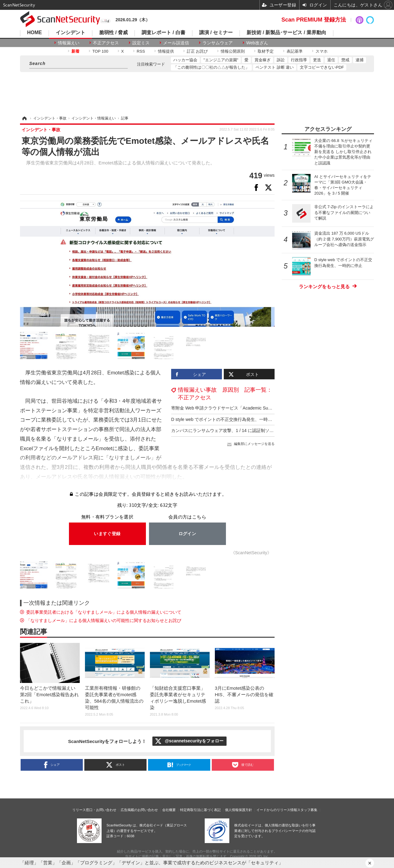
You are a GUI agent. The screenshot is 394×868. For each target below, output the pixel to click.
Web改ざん (257, 43)
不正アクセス (106, 43)
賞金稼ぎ (263, 60)
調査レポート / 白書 (163, 33)
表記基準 (295, 51)
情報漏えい (69, 43)
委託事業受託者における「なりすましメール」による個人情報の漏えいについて (104, 612)
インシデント (70, 33)
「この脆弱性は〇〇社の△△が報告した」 (211, 67)
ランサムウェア (218, 43)
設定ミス (141, 43)
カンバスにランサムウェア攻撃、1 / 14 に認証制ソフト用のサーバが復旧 (242, 430)
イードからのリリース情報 (277, 810)
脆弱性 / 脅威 (113, 33)
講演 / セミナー (216, 33)
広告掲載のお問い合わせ (139, 810)
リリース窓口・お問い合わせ (94, 810)
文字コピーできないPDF (322, 67)
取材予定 (266, 51)
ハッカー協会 (185, 60)
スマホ (322, 51)
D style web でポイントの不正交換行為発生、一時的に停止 (228, 419)
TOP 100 (100, 51)
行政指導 (299, 60)
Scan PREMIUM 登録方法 (314, 20)
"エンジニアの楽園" (221, 60)
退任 (331, 60)
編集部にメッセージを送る (254, 444)
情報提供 (166, 51)
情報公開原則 (233, 51)
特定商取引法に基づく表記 (200, 810)
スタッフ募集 (307, 810)
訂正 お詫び (197, 51)
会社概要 (169, 810)
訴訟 (281, 60)
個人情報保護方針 (239, 810)
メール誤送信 (176, 43)
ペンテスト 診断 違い (275, 67)
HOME (34, 33)
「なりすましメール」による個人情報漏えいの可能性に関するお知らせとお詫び (104, 620)
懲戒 (345, 60)
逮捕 (360, 60)
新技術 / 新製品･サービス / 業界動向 (286, 33)
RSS (141, 51)
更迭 (317, 60)
